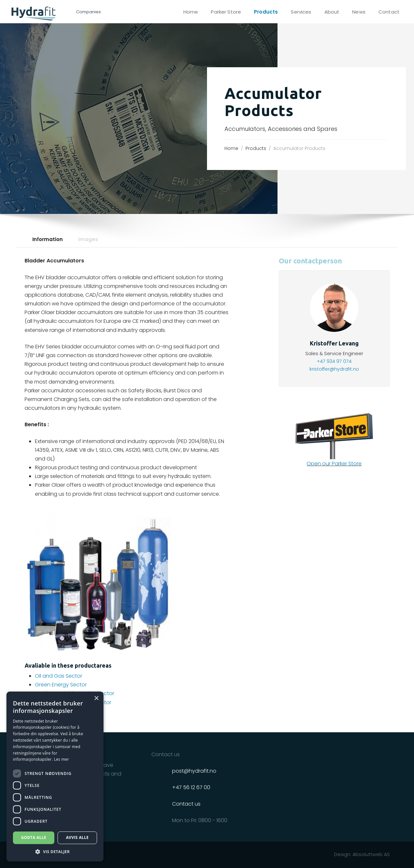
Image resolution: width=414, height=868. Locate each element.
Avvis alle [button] (77, 837)
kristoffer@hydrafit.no (334, 369)
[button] (55, 852)
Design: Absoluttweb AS (362, 854)
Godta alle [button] (34, 837)
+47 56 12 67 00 (191, 787)
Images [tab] (88, 239)
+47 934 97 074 (334, 361)
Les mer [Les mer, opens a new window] (62, 759)
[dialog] (55, 777)
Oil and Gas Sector (59, 676)
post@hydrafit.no (194, 771)
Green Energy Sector (61, 685)
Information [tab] (48, 239)
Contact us (186, 804)
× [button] (96, 699)
